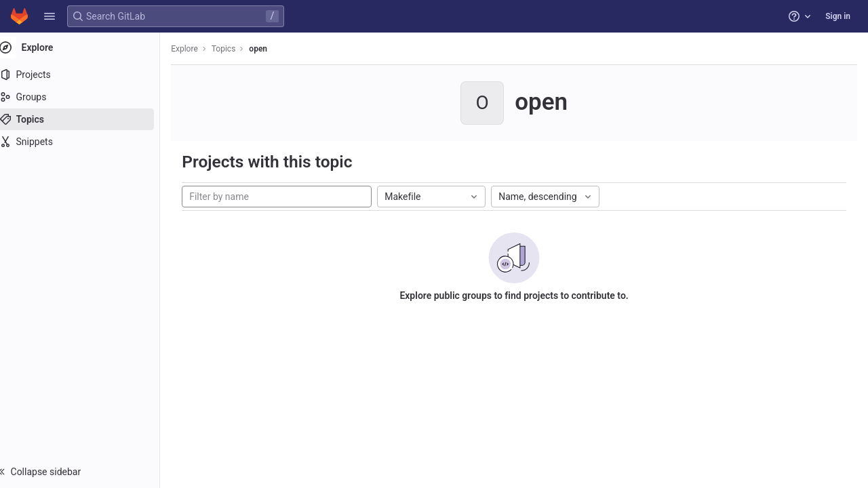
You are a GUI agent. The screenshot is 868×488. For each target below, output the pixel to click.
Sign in (838, 16)
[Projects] (86, 75)
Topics (237, 49)
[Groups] (86, 97)
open (272, 49)
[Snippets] (86, 142)
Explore (198, 49)
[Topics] (86, 119)
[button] (50, 16)
